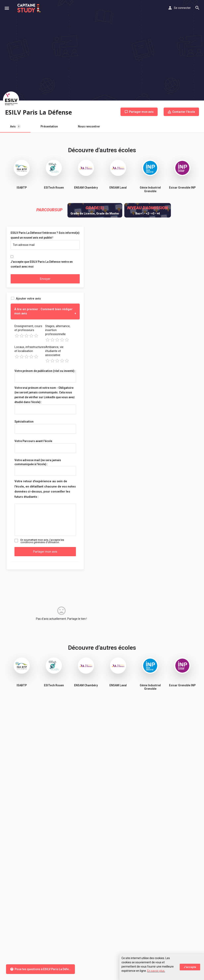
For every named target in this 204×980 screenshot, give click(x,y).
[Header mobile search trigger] (197, 8)
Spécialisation (24, 422)
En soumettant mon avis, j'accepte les (42, 541)
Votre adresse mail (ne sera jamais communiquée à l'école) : (38, 462)
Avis (15, 126)
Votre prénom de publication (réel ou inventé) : (45, 371)
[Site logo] (30, 8)
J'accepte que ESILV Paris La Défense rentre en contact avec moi (42, 264)
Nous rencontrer (89, 126)
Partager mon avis (45, 552)
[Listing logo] (11, 100)
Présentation (49, 126)
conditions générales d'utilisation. (40, 542)
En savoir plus (156, 971)
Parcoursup (49, 210)
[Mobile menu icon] (7, 8)
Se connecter (182, 8)
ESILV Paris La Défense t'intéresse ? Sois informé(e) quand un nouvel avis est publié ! (45, 235)
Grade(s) (95, 208)
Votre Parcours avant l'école (33, 441)
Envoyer (45, 279)
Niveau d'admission (148, 208)
